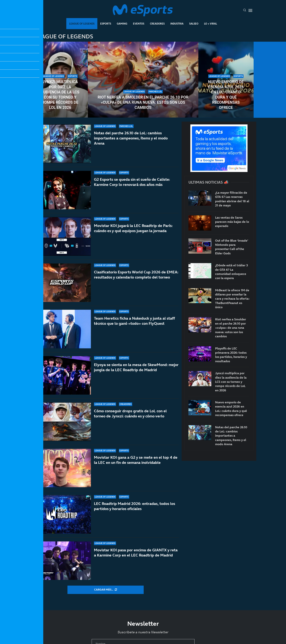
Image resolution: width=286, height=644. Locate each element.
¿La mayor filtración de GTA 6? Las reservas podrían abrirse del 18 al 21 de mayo (232, 199)
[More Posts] (106, 590)
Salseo (194, 24)
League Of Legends (82, 24)
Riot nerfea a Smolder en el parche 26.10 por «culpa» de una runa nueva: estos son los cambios (143, 102)
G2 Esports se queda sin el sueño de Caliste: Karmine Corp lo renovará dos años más (132, 182)
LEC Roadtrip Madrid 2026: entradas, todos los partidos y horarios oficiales (135, 506)
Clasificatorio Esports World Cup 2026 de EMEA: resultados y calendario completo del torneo (136, 278)
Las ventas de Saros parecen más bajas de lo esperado (232, 222)
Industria (177, 24)
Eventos (139, 24)
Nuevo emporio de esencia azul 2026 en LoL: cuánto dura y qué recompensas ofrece (226, 95)
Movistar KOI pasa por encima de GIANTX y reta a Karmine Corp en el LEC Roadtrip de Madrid (136, 553)
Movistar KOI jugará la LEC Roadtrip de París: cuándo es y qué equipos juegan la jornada (133, 228)
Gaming (122, 24)
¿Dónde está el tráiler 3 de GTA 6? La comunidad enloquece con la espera (232, 272)
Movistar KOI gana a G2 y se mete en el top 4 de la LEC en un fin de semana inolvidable (136, 460)
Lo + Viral (211, 24)
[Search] (245, 10)
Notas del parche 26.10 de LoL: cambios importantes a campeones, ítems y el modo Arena (131, 138)
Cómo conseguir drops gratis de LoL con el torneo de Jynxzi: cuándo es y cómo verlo (130, 419)
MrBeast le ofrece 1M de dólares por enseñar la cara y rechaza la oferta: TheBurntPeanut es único (232, 299)
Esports (106, 24)
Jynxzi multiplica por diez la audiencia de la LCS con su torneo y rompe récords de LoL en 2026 (60, 95)
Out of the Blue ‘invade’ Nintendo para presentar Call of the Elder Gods (232, 247)
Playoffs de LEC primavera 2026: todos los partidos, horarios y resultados (231, 355)
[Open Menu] (250, 10)
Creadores (157, 24)
